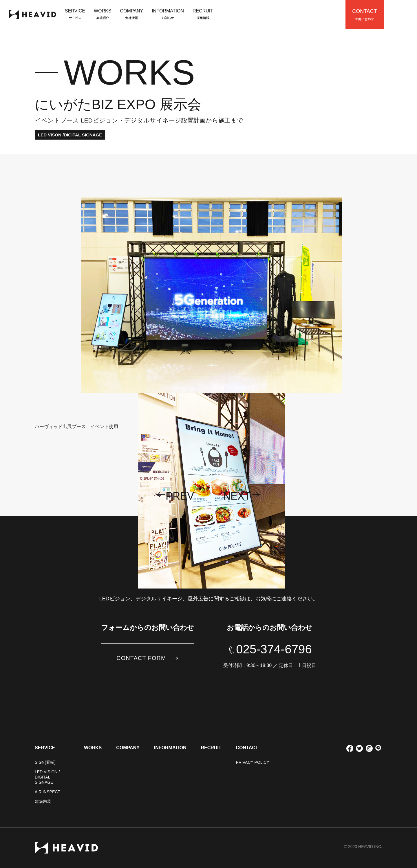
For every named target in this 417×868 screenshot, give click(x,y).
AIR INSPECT (47, 792)
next (237, 496)
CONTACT (247, 748)
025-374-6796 (274, 649)
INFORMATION (170, 748)
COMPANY (128, 748)
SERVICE (45, 748)
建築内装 (43, 801)
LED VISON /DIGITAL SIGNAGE (70, 135)
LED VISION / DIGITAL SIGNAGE (47, 777)
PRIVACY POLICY (252, 762)
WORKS (93, 748)
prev (180, 496)
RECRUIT (211, 748)
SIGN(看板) (45, 762)
